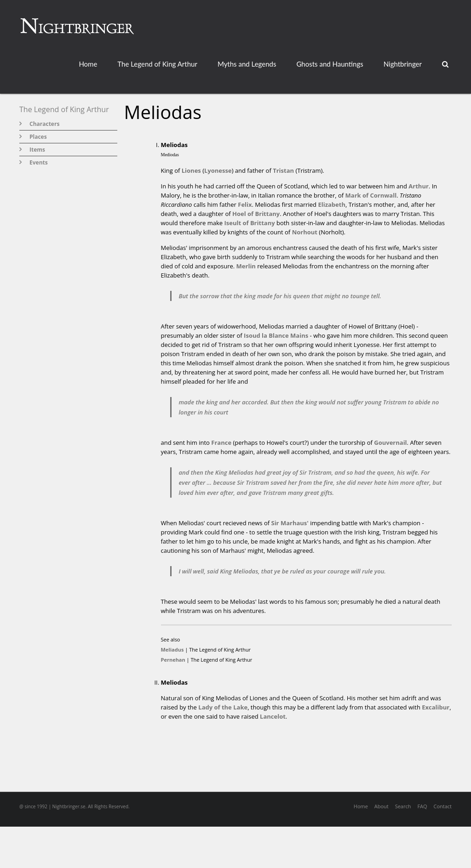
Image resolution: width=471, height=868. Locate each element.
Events (39, 162)
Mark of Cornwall (371, 195)
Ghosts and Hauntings (330, 64)
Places (38, 137)
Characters (44, 124)
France (221, 443)
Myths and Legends (247, 64)
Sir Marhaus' (290, 523)
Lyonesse (218, 170)
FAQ (422, 806)
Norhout (305, 232)
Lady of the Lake (223, 707)
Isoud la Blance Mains (276, 335)
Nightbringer (403, 64)
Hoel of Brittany (256, 214)
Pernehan (173, 660)
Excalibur (436, 707)
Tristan (283, 170)
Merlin (246, 266)
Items (37, 150)
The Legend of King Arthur (157, 64)
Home (88, 64)
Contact (442, 806)
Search (403, 806)
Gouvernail (390, 443)
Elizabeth (332, 204)
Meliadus (172, 650)
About (382, 806)
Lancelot (273, 716)
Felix (245, 204)
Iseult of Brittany (249, 223)
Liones (191, 170)
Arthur (419, 186)
